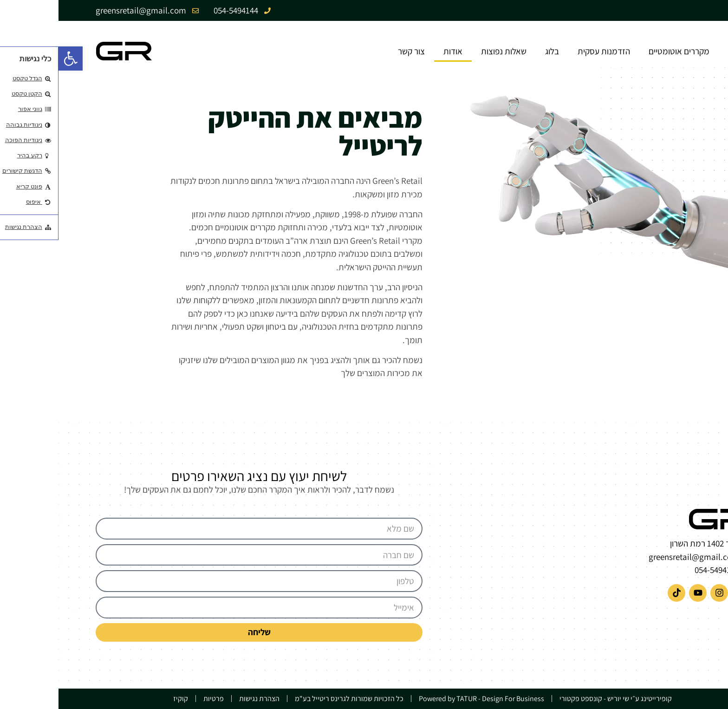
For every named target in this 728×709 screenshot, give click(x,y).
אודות (394, 51)
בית (676, 51)
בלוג (494, 51)
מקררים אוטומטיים (621, 51)
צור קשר (353, 51)
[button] (12, 59)
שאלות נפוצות (445, 51)
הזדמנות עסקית (545, 51)
